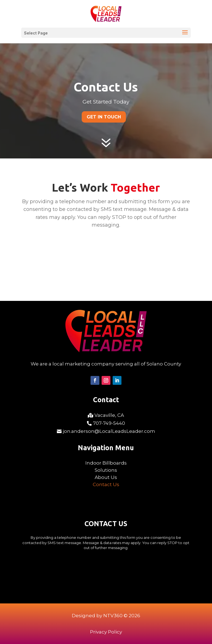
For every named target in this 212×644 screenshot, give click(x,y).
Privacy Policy (106, 632)
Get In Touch (104, 117)
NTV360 (113, 616)
